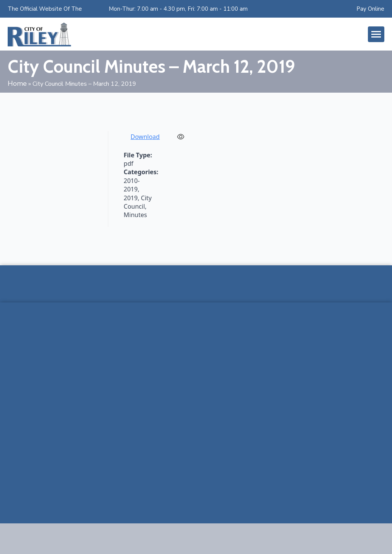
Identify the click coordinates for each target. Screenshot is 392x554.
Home (17, 83)
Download (145, 137)
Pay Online (370, 9)
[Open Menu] (376, 34)
